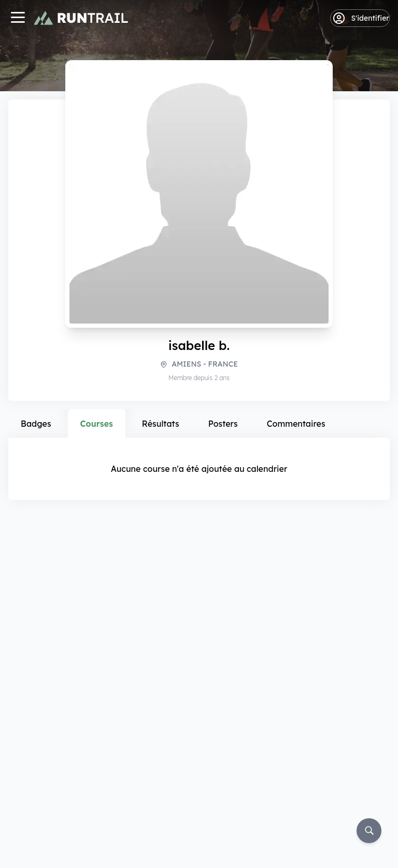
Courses (97, 424)
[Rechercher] (369, 831)
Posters (223, 424)
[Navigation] (18, 18)
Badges (36, 424)
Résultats (161, 424)
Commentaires (296, 424)
